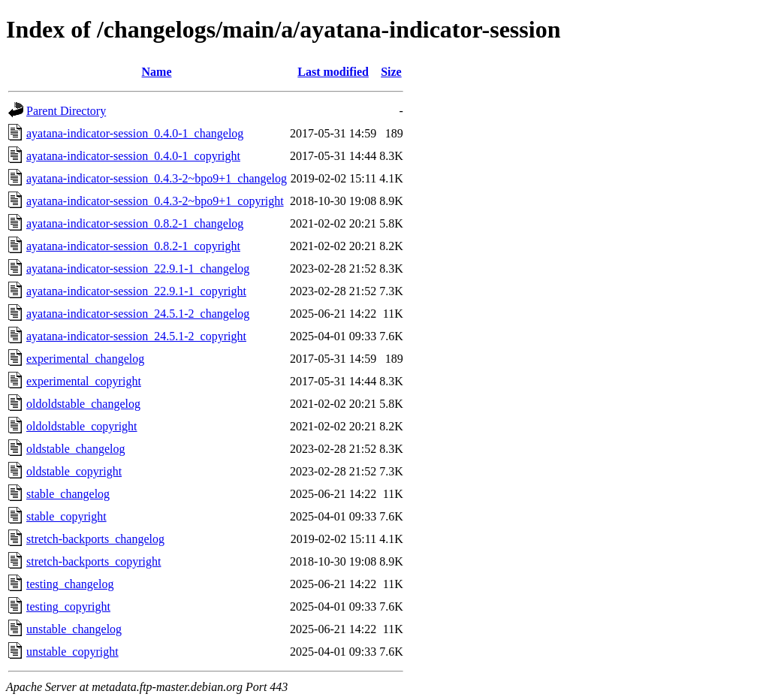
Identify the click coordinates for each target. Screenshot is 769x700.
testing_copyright (68, 606)
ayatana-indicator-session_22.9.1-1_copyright (136, 291)
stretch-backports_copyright (94, 561)
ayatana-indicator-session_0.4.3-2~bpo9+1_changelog (157, 178)
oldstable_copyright (74, 471)
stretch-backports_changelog (95, 539)
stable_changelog (68, 494)
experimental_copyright (84, 381)
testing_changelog (70, 584)
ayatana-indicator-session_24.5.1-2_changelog (138, 314)
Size (391, 72)
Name (157, 72)
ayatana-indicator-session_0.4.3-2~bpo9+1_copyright (155, 201)
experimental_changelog (85, 359)
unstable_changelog (74, 629)
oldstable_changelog (76, 449)
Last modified (333, 72)
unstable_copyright (72, 652)
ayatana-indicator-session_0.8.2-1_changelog (135, 223)
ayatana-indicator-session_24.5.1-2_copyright (136, 336)
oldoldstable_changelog (83, 404)
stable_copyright (66, 516)
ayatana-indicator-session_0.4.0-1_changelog (135, 133)
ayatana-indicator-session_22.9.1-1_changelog (138, 269)
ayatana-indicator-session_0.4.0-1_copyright (133, 156)
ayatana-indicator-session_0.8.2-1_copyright (133, 246)
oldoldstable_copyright (82, 426)
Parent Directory (66, 111)
